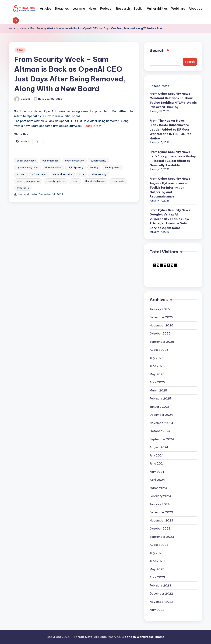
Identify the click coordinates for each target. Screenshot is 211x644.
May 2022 (157, 610)
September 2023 (162, 537)
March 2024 (158, 488)
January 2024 (160, 504)
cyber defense (50, 161)
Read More (91, 126)
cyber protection (75, 161)
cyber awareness (26, 161)
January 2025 (160, 407)
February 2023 (160, 585)
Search (157, 50)
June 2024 (157, 463)
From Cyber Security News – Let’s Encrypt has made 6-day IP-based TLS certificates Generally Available (173, 159)
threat (75, 181)
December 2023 (161, 512)
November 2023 (161, 520)
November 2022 (161, 602)
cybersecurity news (28, 167)
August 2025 (159, 350)
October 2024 (160, 431)
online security (99, 174)
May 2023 (157, 569)
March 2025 (158, 390)
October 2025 (160, 333)
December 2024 (161, 415)
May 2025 (157, 374)
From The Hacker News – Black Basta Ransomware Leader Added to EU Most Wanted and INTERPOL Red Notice (171, 129)
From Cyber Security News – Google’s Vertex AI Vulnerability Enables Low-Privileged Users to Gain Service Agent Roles (171, 219)
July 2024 (157, 455)
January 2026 (160, 309)
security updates (56, 181)
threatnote (23, 188)
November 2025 (161, 325)
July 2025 (157, 358)
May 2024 (157, 472)
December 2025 (161, 317)
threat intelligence (95, 181)
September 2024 (162, 439)
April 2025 (157, 382)
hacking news (112, 167)
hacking (94, 167)
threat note (118, 181)
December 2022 (161, 593)
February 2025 (160, 398)
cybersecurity (98, 161)
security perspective (28, 181)
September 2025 (162, 342)
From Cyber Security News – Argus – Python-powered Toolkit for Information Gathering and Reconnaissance (171, 188)
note (81, 174)
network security (63, 174)
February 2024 (160, 496)
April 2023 (157, 577)
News (20, 50)
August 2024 (159, 447)
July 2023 (157, 553)
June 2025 (157, 366)
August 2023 (159, 545)
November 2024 (161, 423)
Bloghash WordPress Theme (143, 637)
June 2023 (157, 561)
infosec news (39, 174)
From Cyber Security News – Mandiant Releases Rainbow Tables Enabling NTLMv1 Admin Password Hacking (173, 100)
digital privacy (76, 167)
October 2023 (160, 528)
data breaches (53, 167)
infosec (21, 174)
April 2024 (157, 480)
